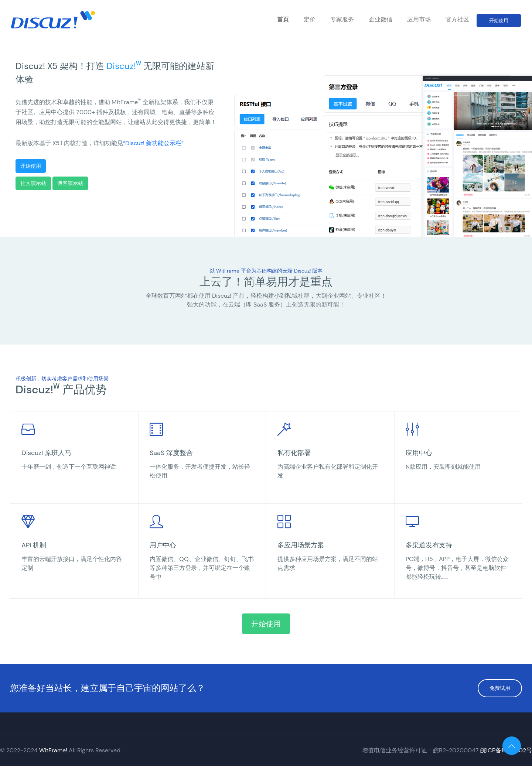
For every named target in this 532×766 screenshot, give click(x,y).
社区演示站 (33, 183)
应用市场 (419, 19)
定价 (310, 19)
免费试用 (500, 688)
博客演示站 (70, 183)
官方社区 (457, 19)
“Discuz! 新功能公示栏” (153, 143)
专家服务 (342, 19)
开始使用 (499, 20)
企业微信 (381, 19)
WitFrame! (53, 750)
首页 (283, 19)
